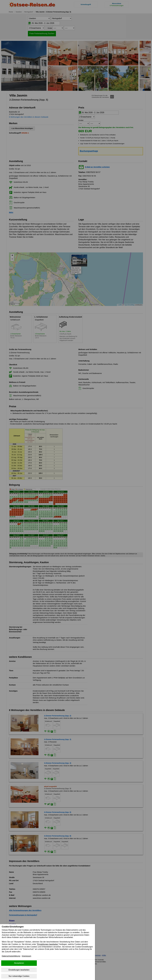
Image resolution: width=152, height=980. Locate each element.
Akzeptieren (19, 963)
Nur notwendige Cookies (19, 976)
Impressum (27, 956)
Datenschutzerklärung (11, 956)
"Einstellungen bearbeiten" (48, 944)
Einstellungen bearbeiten (19, 970)
